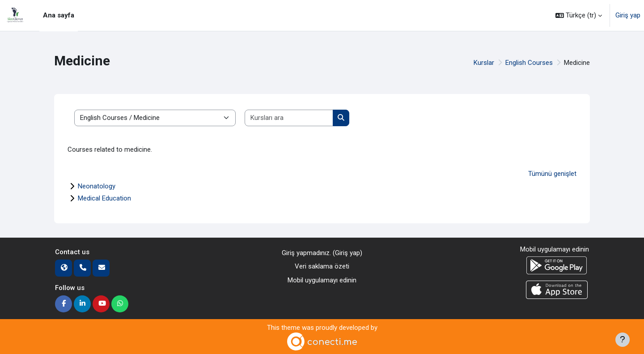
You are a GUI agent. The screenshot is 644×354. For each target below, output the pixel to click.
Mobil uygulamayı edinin (322, 280)
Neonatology (97, 186)
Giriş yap (628, 15)
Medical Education (104, 198)
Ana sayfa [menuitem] (59, 15)
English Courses (529, 63)
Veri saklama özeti (322, 266)
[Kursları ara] (289, 118)
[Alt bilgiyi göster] (623, 340)
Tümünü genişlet (552, 174)
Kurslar (484, 63)
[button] (579, 15)
